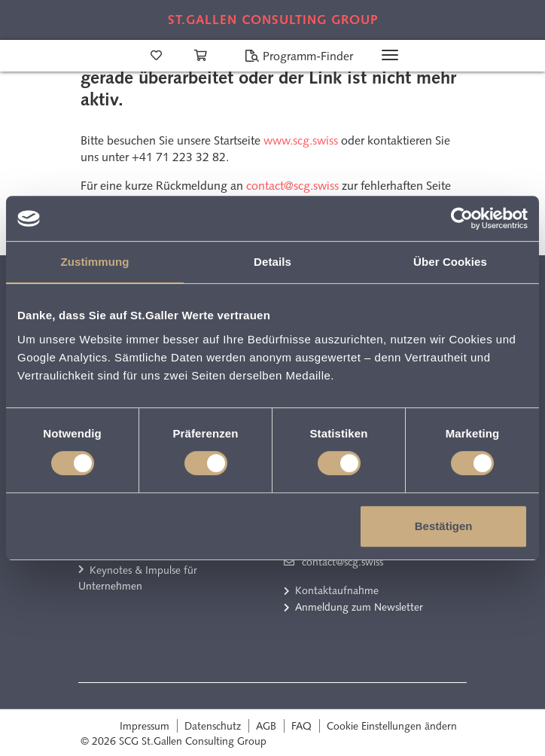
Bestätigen (444, 526)
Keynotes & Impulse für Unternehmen (138, 578)
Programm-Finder (299, 56)
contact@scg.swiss (292, 186)
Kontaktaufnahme (337, 590)
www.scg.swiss (301, 140)
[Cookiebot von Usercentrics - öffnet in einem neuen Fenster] (462, 218)
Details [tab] (272, 262)
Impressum (145, 726)
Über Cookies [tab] (450, 262)
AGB (266, 726)
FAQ (301, 726)
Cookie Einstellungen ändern (392, 726)
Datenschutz (213, 726)
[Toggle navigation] (390, 55)
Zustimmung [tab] (95, 262)
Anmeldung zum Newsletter (359, 607)
